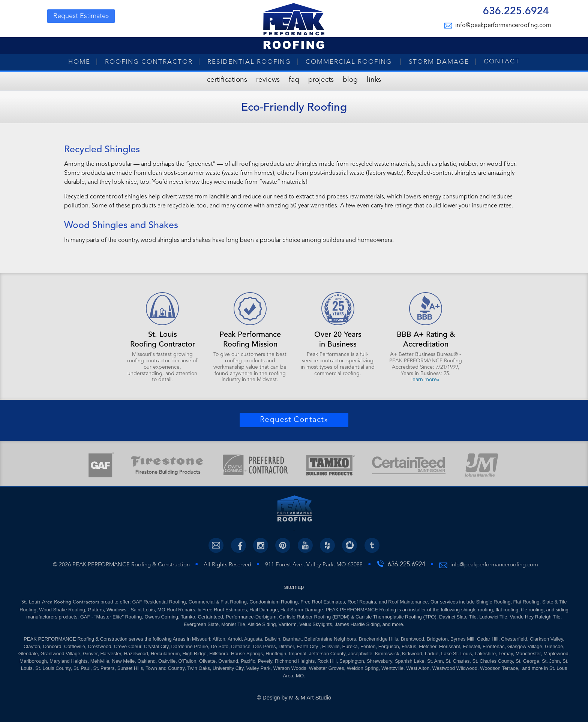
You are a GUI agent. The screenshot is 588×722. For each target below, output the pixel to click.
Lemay (505, 654)
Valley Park (258, 668)
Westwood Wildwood (454, 668)
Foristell (471, 646)
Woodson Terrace (499, 668)
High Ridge (194, 654)
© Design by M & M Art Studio (294, 697)
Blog (350, 80)
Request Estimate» (81, 16)
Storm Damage (439, 62)
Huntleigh (276, 654)
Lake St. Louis (456, 654)
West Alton (418, 668)
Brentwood (412, 639)
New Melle (124, 661)
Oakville (167, 661)
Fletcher (427, 646)
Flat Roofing (526, 602)
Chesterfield (514, 639)
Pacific (248, 661)
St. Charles (457, 661)
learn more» (425, 380)
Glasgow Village (525, 646)
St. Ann (435, 661)
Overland (228, 661)
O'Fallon (187, 661)
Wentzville (392, 668)
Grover (90, 654)
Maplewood (556, 654)
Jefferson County (327, 654)
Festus (409, 646)
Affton (219, 639)
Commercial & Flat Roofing (218, 602)
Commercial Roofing (350, 62)
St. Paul (82, 668)
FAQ (294, 80)
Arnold (235, 639)
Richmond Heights (295, 661)
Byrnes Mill (462, 639)
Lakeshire (485, 654)
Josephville (360, 654)
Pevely (265, 661)
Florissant (450, 646)
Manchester (528, 654)
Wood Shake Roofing (62, 610)
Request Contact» (294, 420)
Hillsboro (219, 654)
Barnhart (292, 639)
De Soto (220, 646)
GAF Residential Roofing (159, 602)
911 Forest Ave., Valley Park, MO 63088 (314, 565)
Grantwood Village (60, 654)
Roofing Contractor (149, 62)
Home (79, 62)
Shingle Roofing (493, 602)
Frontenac (494, 646)
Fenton (368, 646)
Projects (321, 80)
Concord (52, 646)
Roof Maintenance (408, 602)
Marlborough (33, 661)
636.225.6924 (516, 12)
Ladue (432, 654)
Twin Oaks (199, 668)
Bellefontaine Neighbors (330, 639)
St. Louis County (53, 668)
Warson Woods (289, 668)
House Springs (247, 654)
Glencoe (554, 646)
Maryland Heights (68, 661)
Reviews (268, 80)
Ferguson (389, 646)
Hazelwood (136, 654)
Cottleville (75, 646)
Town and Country (165, 668)
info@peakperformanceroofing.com (502, 26)
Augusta (253, 639)
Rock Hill (327, 661)
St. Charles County (493, 661)
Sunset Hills (130, 668)
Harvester (111, 654)
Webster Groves (327, 668)
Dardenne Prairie (190, 646)
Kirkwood (412, 654)
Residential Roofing (249, 62)
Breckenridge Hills (379, 639)
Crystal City (156, 646)
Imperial (298, 654)
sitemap (294, 587)
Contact (502, 62)
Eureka (350, 646)
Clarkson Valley (546, 639)
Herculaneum (165, 654)
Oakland (146, 661)
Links (374, 80)
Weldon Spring (363, 668)
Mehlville (100, 661)
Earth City (308, 646)
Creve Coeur (128, 646)
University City (228, 668)
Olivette (207, 661)
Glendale (28, 654)
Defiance (241, 646)
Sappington (352, 661)
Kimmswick (387, 654)
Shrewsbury (379, 661)
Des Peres (265, 646)
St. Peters (104, 668)
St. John (551, 661)
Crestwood (99, 646)
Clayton (32, 646)
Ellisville (331, 646)
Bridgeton (437, 639)
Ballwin (272, 639)
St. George (527, 661)
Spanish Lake (410, 661)
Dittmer (286, 646)
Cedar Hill (488, 639)
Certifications (227, 80)
